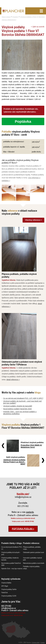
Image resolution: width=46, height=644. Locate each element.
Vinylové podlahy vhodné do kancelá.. (10, 559)
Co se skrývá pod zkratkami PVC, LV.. (12, 548)
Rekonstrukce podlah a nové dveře (34, 563)
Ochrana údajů (36, 642)
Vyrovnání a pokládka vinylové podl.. (32, 559)
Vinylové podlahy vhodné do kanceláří (18, 406)
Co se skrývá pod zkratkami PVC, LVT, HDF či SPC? (23, 398)
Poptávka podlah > (23, 529)
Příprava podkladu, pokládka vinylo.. (32, 548)
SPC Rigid (5, 586)
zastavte (30, 512)
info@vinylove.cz (23, 497)
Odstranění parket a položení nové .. (33, 553)
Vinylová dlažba (6, 583)
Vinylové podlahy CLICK (9, 596)
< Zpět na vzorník (38, 27)
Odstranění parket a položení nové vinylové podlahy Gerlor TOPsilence (22, 363)
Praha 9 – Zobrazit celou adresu (23, 515)
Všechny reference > (33, 220)
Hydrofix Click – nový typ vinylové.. (12, 568)
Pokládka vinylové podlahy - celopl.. (32, 567)
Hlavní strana (6, 17)
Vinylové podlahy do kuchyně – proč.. (11, 553)
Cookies (43, 642)
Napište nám (23, 494)
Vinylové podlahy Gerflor (9, 589)
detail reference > (13, 380)
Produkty (15, 17)
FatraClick (5, 592)
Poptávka (23, 121)
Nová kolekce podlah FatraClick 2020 (17, 409)
